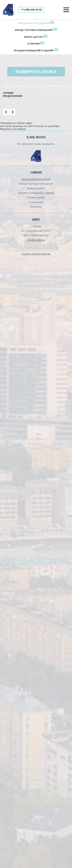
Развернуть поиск (36, 72)
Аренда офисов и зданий (33, 23)
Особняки (34, 44)
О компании (36, 202)
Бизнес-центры (33, 37)
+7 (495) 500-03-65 (31, 10)
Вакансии (36, 207)
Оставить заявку (36, 197)
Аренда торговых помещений (33, 30)
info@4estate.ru (36, 240)
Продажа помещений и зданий (33, 50)
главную (21, 129)
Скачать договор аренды (36, 254)
